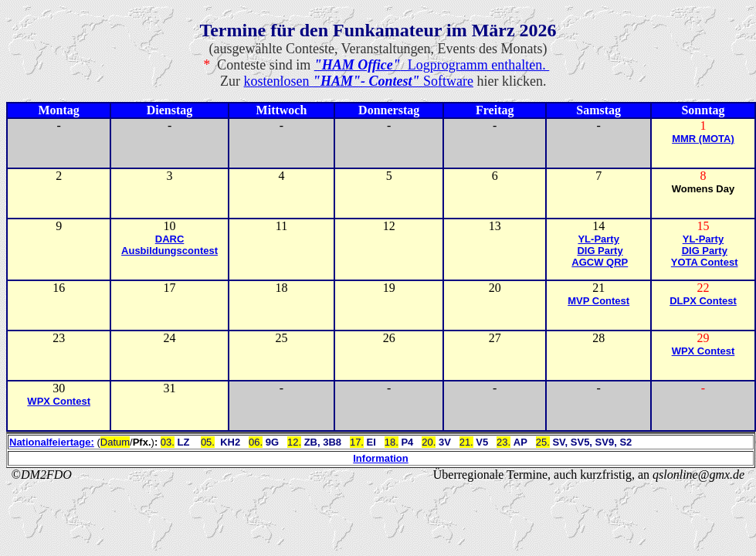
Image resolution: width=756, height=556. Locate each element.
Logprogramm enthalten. (432, 65)
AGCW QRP (600, 262)
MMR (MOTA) (703, 139)
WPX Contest (703, 351)
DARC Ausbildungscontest (170, 245)
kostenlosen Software (359, 81)
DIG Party (600, 251)
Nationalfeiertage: (52, 442)
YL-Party (598, 239)
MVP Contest (598, 301)
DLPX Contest (703, 301)
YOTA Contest (705, 262)
